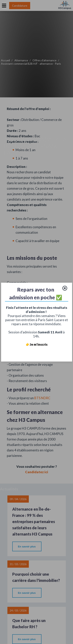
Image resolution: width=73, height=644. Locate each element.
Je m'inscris (39, 344)
